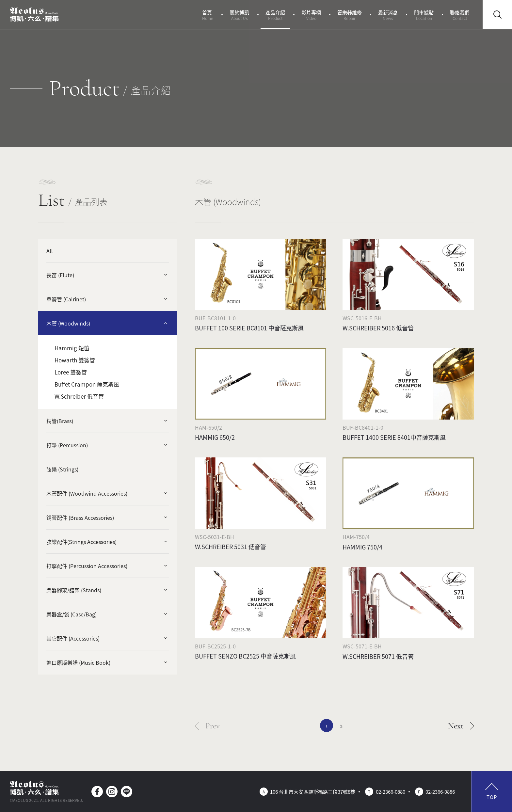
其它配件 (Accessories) (73, 638)
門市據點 (424, 15)
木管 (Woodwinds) (68, 323)
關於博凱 (239, 15)
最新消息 (388, 15)
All (50, 251)
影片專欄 (311, 15)
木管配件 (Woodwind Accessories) (87, 493)
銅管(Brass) (60, 421)
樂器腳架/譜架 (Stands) (74, 590)
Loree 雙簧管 (71, 372)
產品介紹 (275, 15)
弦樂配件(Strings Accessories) (81, 542)
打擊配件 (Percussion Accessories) (87, 566)
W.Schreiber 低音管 (79, 396)
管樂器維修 (350, 15)
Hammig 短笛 (72, 348)
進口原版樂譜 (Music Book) (78, 662)
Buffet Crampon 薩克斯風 (87, 384)
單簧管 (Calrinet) (66, 299)
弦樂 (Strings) (62, 469)
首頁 (208, 15)
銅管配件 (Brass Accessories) (80, 517)
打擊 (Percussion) (67, 445)
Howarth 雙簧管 (75, 360)
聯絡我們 (460, 15)
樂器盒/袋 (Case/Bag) (72, 614)
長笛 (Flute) (60, 275)
